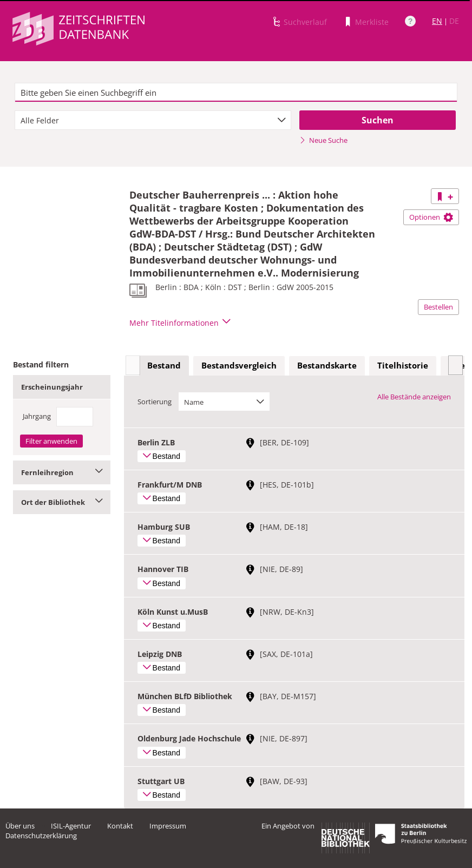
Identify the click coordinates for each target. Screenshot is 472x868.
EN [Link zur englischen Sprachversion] (437, 21)
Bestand (164, 365)
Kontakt (120, 826)
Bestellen (438, 307)
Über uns (20, 826)
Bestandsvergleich (239, 365)
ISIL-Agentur (71, 826)
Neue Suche (323, 140)
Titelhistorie (403, 365)
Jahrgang (37, 416)
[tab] (164, 366)
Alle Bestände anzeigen (414, 397)
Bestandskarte (327, 365)
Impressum (168, 826)
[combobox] (153, 120)
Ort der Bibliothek (62, 502)
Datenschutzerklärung (41, 836)
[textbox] (236, 93)
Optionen (431, 217)
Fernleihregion (62, 472)
